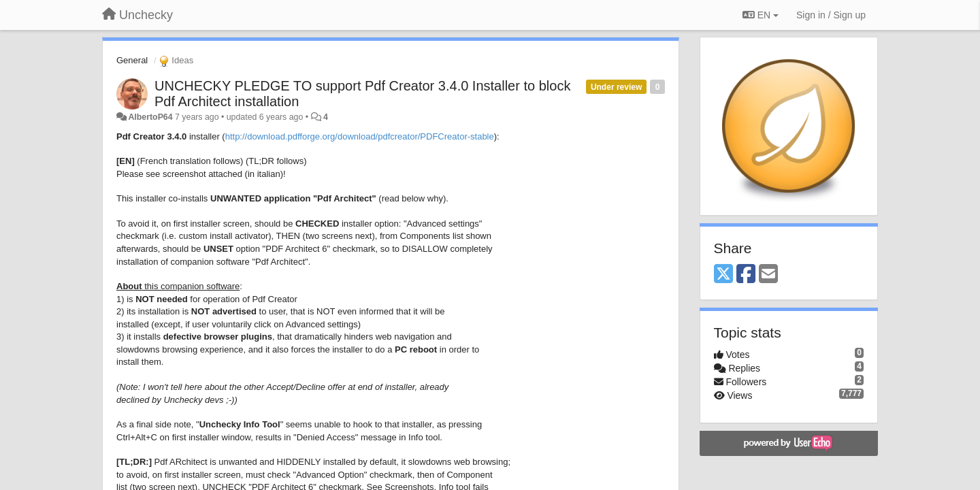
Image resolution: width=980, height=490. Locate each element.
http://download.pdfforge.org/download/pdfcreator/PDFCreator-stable (360, 136)
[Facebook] (746, 275)
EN (761, 15)
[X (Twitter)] (723, 275)
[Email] (768, 275)
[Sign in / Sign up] (831, 15)
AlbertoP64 (150, 117)
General (132, 60)
